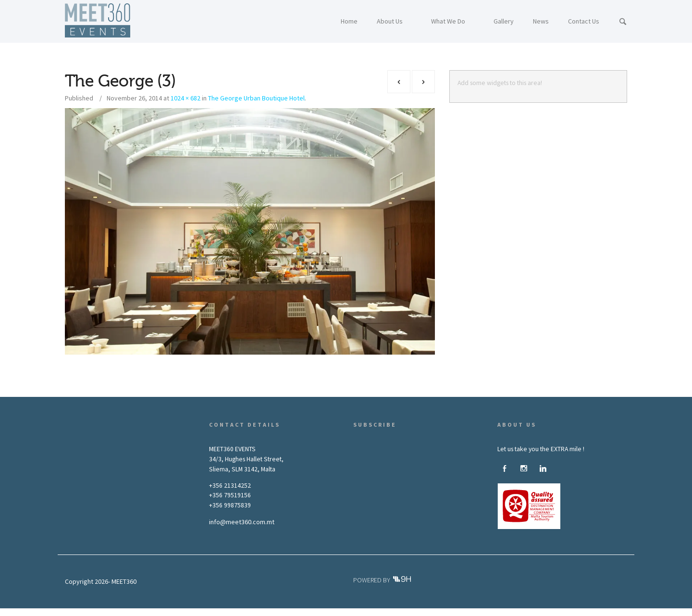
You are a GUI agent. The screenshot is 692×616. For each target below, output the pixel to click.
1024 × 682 (185, 98)
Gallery (268, 612)
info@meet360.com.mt (242, 522)
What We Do (234, 612)
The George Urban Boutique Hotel (256, 98)
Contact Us (326, 612)
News (295, 612)
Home (167, 612)
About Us (197, 612)
